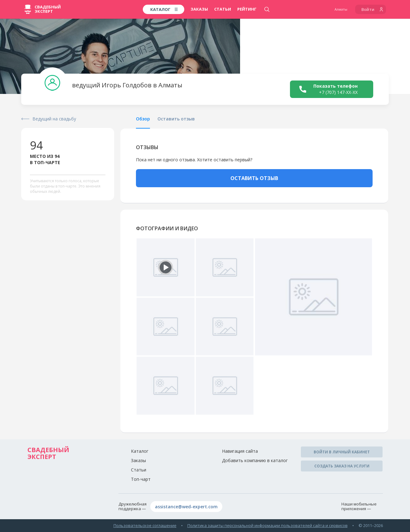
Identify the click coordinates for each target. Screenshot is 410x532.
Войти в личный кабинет (342, 452)
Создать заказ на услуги (342, 466)
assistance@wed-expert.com (186, 507)
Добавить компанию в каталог (255, 460)
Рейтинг (247, 9)
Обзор (143, 119)
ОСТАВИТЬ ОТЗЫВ (254, 178)
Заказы (199, 9)
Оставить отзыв (176, 119)
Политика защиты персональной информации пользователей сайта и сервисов (268, 525)
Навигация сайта (240, 451)
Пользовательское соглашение (145, 525)
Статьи (223, 9)
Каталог (140, 451)
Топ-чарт (141, 479)
